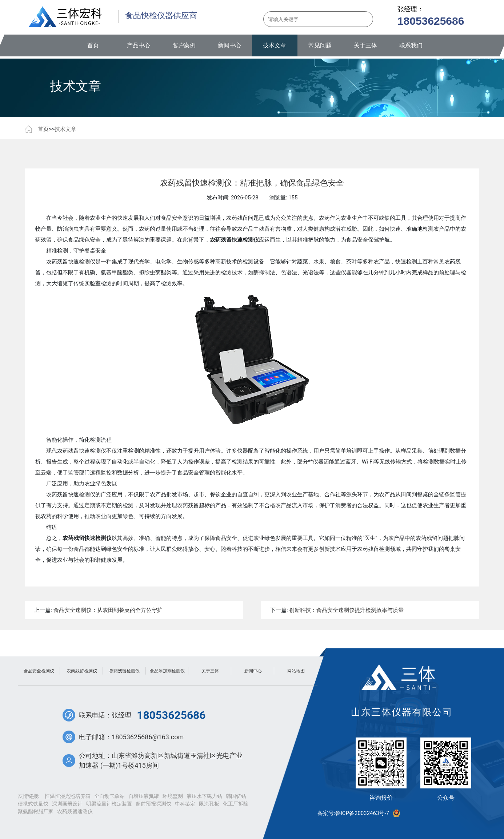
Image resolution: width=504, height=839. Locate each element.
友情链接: (29, 796)
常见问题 (320, 45)
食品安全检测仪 (39, 671)
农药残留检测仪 (82, 671)
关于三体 (365, 45)
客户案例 (184, 45)
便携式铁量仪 (33, 804)
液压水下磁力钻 (204, 796)
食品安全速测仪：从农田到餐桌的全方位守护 (108, 610)
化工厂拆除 (236, 804)
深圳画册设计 (67, 804)
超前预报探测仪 (153, 804)
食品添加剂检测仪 (167, 671)
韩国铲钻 (236, 796)
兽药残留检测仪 (124, 671)
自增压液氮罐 (144, 796)
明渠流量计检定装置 (109, 804)
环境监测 (173, 796)
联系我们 (411, 45)
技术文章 (275, 45)
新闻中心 (229, 45)
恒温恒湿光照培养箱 (68, 796)
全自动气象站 (109, 796)
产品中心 (139, 45)
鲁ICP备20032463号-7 (362, 813)
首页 (93, 45)
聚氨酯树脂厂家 (36, 811)
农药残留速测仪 (75, 811)
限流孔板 (209, 804)
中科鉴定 (185, 804)
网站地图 (296, 671)
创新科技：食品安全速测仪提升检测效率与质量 (346, 610)
